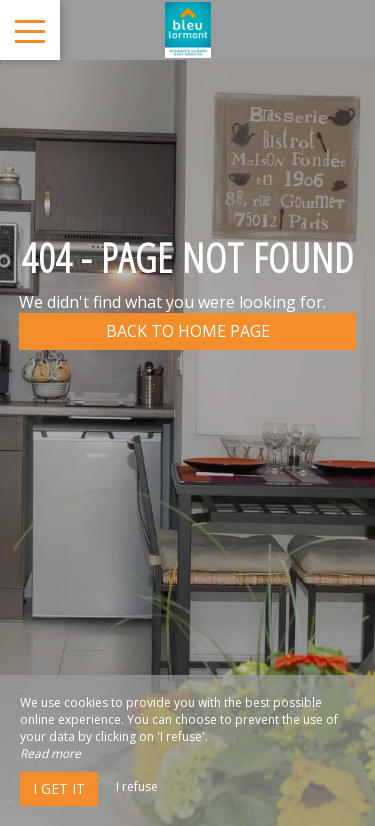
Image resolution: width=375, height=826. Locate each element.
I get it (59, 788)
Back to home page (188, 331)
